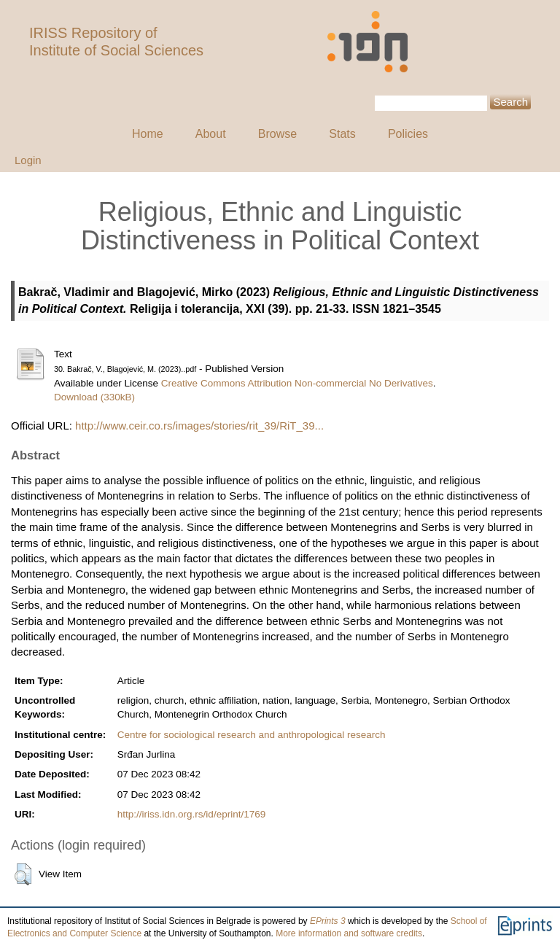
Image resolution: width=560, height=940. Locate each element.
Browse (277, 134)
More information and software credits (349, 933)
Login (28, 160)
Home (148, 134)
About (211, 134)
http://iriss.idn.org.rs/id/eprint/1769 (191, 814)
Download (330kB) (94, 397)
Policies (408, 134)
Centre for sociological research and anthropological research (252, 735)
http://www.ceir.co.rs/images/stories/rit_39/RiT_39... (199, 426)
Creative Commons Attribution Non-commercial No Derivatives (297, 383)
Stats (342, 134)
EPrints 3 (328, 921)
